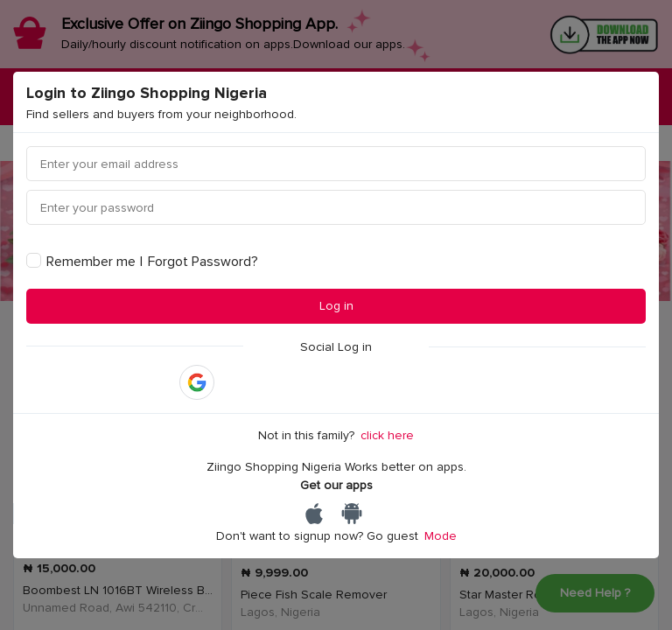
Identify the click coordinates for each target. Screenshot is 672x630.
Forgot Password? (203, 262)
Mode (441, 536)
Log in (336, 306)
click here (387, 435)
